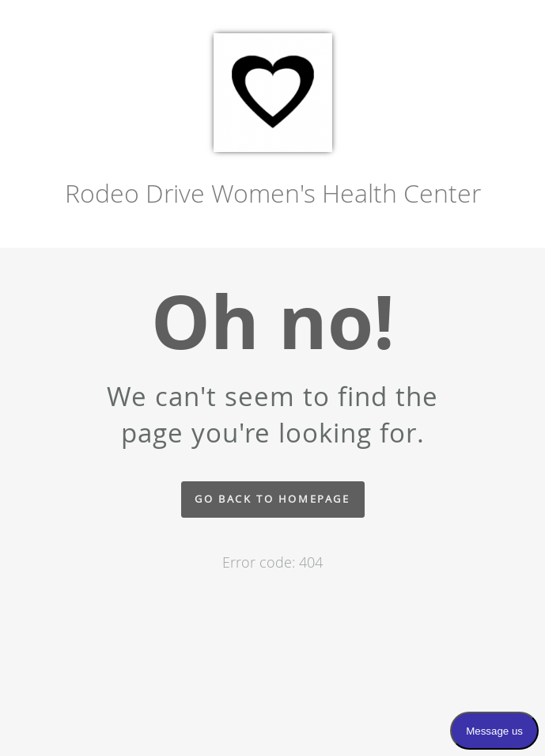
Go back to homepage (272, 499)
